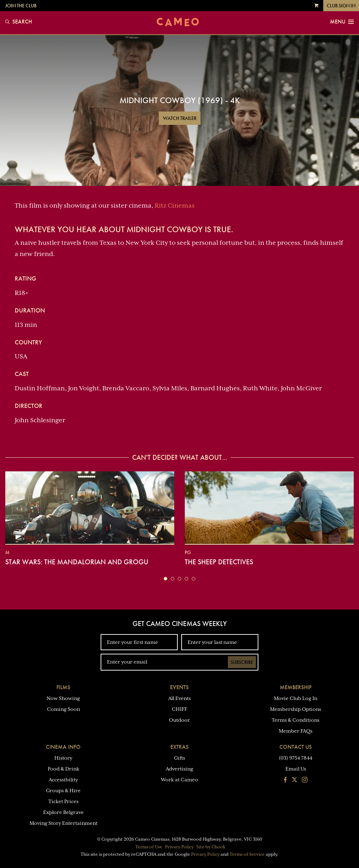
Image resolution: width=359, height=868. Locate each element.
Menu (342, 22)
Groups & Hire (63, 790)
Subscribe (242, 662)
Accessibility (63, 780)
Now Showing (63, 698)
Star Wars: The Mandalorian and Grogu (77, 562)
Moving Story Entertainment (63, 823)
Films (63, 687)
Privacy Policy (179, 847)
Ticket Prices (63, 801)
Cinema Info (63, 747)
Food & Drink (63, 769)
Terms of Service (247, 854)
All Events (179, 698)
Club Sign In (341, 6)
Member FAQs (296, 731)
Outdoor (179, 720)
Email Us (296, 769)
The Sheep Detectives (219, 562)
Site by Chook (211, 847)
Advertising (179, 769)
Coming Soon (63, 709)
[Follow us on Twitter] (294, 780)
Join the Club (21, 6)
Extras (179, 747)
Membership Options (296, 709)
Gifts (179, 758)
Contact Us (296, 747)
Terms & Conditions (296, 720)
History (63, 758)
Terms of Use (149, 847)
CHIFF (179, 709)
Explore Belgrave (63, 812)
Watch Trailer (180, 118)
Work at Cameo (179, 780)
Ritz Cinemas (175, 206)
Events (179, 687)
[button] (165, 579)
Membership (296, 687)
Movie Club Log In (296, 698)
